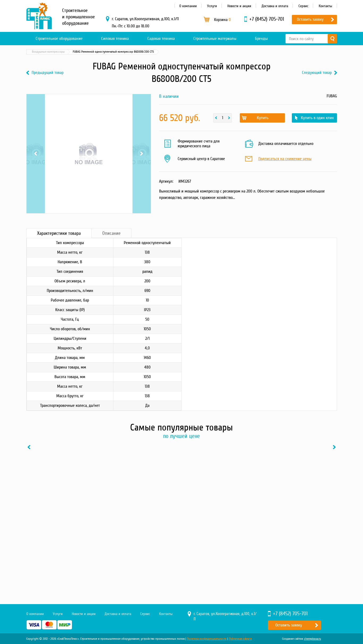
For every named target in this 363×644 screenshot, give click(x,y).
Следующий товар (317, 73)
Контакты (325, 6)
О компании (188, 6)
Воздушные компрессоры (109, 52)
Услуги (212, 6)
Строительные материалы (215, 39)
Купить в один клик (317, 118)
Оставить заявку (310, 19)
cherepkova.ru (313, 639)
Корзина (222, 20)
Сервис (303, 6)
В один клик (82, 559)
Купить (263, 118)
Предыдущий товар (48, 73)
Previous (36, 154)
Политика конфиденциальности (207, 639)
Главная (34, 52)
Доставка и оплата (275, 6)
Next (142, 154)
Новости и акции (239, 6)
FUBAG (332, 96)
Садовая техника (161, 39)
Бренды (261, 39)
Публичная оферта (240, 639)
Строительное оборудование (59, 39)
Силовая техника (115, 39)
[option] (62, 507)
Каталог (52, 52)
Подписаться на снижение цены (285, 159)
